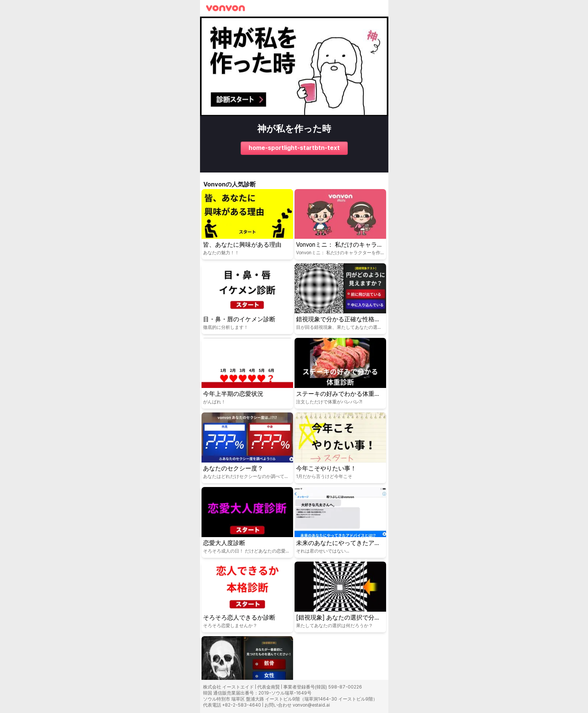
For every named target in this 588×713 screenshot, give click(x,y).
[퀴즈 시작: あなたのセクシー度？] (247, 448)
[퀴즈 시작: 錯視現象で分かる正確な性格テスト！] (340, 299)
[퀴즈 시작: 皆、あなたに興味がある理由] (247, 224)
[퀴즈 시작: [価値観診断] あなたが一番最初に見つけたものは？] (247, 672)
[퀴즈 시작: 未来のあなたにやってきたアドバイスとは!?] (340, 522)
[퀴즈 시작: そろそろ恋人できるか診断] (247, 597)
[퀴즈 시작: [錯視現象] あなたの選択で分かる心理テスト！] (340, 597)
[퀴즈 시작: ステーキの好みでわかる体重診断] (340, 373)
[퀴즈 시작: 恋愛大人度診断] (247, 522)
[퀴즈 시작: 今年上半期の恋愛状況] (247, 373)
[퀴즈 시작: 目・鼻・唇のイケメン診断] (247, 299)
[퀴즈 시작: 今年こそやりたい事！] (340, 448)
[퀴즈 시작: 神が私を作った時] (294, 95)
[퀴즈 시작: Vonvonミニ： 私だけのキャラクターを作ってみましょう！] (340, 224)
